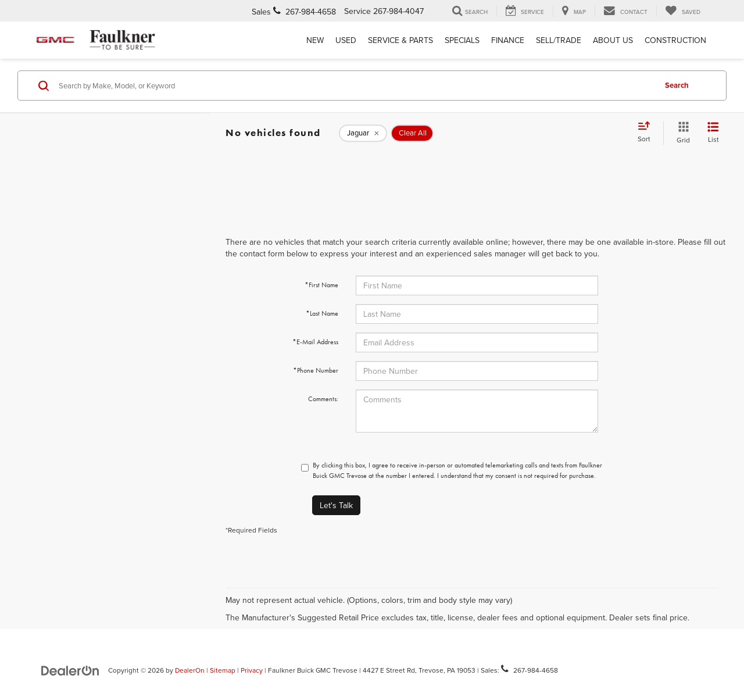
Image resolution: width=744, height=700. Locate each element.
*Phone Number (316, 370)
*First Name (321, 285)
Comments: (323, 399)
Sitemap (223, 670)
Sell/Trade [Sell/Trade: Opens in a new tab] (559, 40)
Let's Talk (336, 505)
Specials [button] (462, 40)
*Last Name (322, 313)
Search (677, 85)
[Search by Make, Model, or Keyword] (355, 85)
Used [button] (346, 40)
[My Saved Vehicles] (683, 11)
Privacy (252, 670)
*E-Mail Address (315, 342)
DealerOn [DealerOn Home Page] (190, 670)
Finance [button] (508, 40)
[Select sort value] (648, 133)
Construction (675, 40)
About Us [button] (613, 40)
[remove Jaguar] (363, 133)
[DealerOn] (70, 670)
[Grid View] (681, 133)
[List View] (713, 133)
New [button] (315, 40)
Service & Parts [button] (400, 40)
